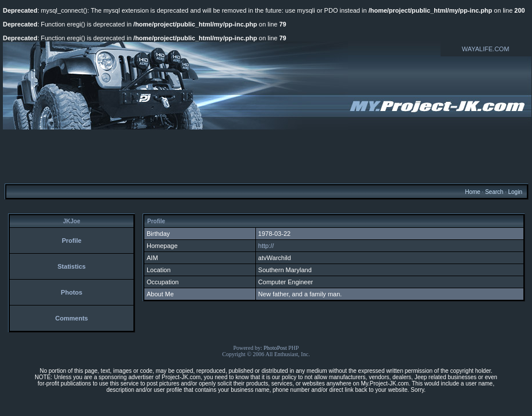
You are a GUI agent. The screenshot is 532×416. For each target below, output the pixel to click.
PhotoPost (275, 348)
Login (515, 192)
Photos (72, 292)
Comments (72, 318)
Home (472, 192)
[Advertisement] (266, 156)
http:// (266, 246)
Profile (71, 241)
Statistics (72, 266)
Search (494, 192)
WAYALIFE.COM (485, 49)
